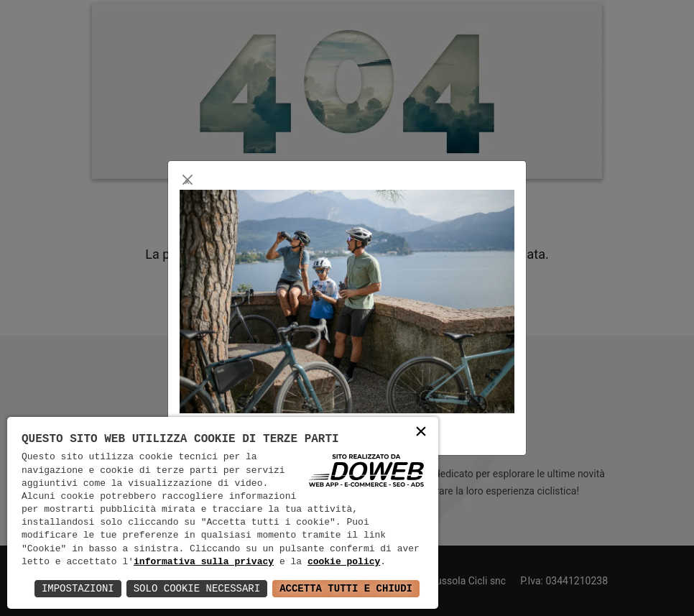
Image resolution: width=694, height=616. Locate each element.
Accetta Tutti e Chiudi (346, 588)
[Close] (187, 180)
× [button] (421, 433)
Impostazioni (78, 588)
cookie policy (344, 562)
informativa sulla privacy (204, 562)
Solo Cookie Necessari (197, 588)
